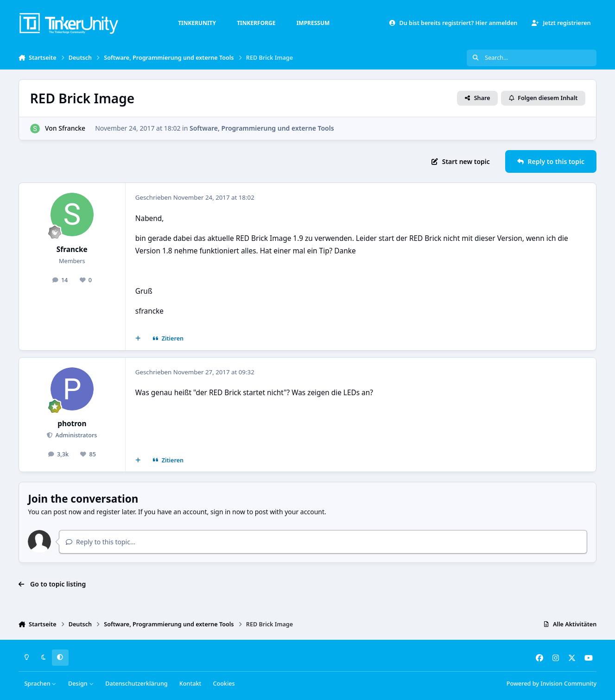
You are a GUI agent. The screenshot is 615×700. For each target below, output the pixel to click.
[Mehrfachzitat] (138, 339)
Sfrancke (72, 128)
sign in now (228, 512)
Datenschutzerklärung (136, 684)
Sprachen (40, 684)
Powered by (552, 684)
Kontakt (190, 684)
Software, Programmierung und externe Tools (262, 128)
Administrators (75, 435)
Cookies (224, 684)
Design (81, 684)
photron (72, 424)
